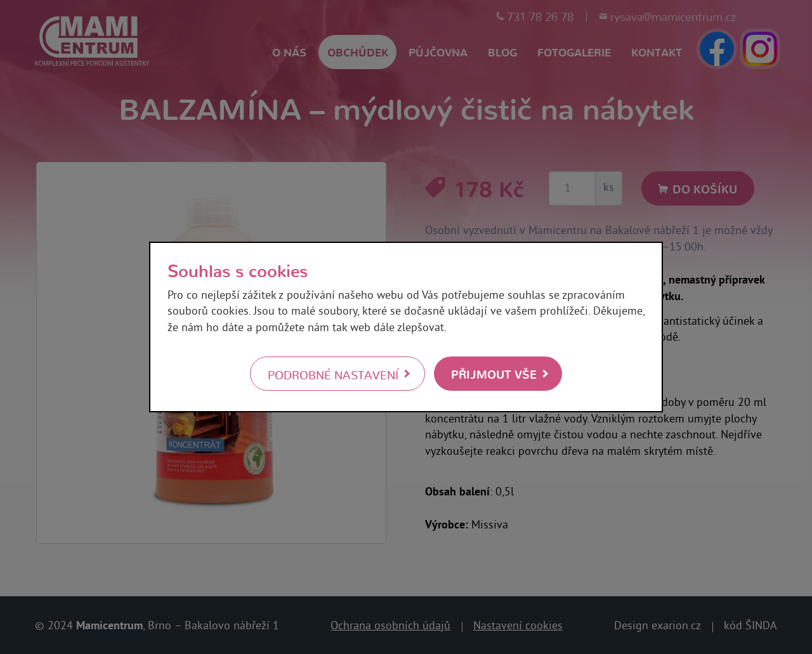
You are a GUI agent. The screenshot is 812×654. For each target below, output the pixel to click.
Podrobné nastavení (333, 374)
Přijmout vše (494, 373)
